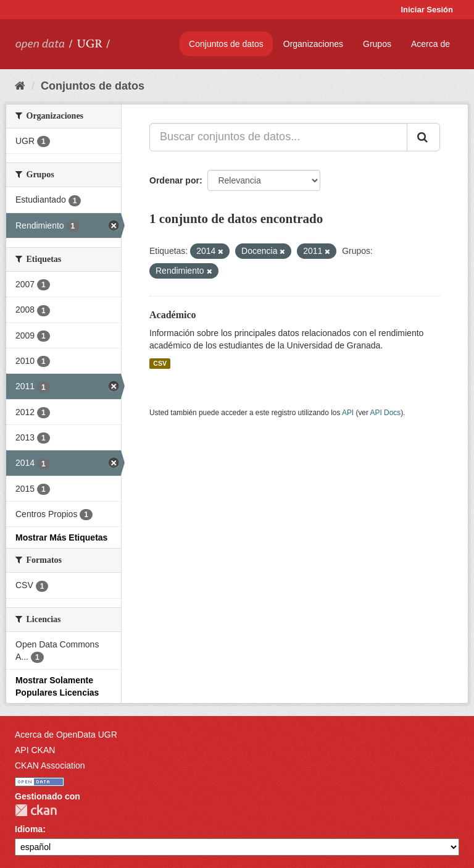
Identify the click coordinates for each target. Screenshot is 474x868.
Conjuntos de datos (226, 44)
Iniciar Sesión (427, 10)
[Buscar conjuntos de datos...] (278, 137)
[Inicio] (20, 86)
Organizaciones (313, 44)
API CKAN (35, 750)
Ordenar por (174, 180)
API (348, 413)
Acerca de (430, 44)
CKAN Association (50, 765)
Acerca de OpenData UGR (66, 735)
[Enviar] (423, 137)
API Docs (386, 413)
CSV (160, 363)
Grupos (377, 44)
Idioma (29, 829)
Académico (173, 315)
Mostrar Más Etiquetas (61, 537)
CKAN (36, 810)
